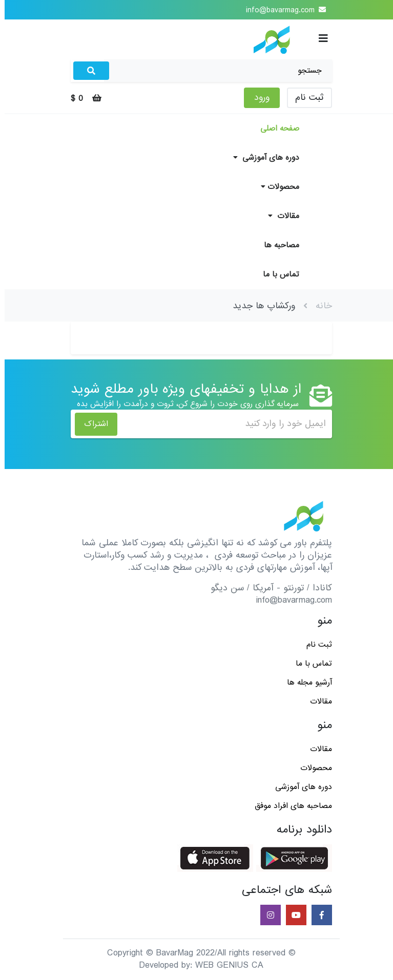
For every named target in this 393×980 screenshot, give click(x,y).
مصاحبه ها (277, 245)
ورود (257, 98)
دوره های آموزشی (262, 158)
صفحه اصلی (275, 129)
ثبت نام (305, 98)
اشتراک (91, 424)
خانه (319, 306)
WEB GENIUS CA (225, 965)
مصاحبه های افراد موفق (289, 806)
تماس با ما (276, 274)
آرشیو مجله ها (305, 683)
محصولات (275, 187)
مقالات (279, 216)
